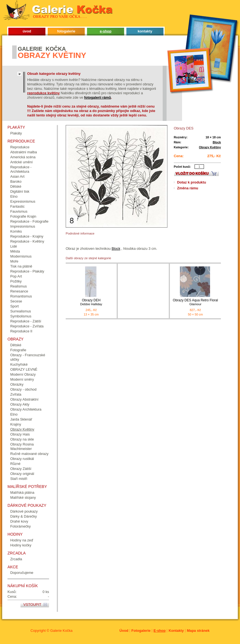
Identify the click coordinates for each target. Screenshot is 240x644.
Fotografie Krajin (23, 216)
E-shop (159, 631)
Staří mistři (19, 479)
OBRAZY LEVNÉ (24, 369)
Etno (14, 196)
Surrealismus (21, 311)
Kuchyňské (19, 364)
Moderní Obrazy (23, 374)
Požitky (16, 281)
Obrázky (17, 384)
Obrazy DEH (91, 302)
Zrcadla (16, 559)
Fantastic (17, 206)
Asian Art (17, 176)
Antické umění (21, 162)
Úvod (124, 631)
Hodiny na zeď (22, 540)
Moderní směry (22, 379)
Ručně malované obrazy (29, 454)
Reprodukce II (21, 331)
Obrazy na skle (22, 439)
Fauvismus (19, 211)
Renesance (19, 291)
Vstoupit (32, 604)
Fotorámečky (21, 526)
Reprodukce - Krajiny (27, 236)
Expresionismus (23, 201)
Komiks (16, 231)
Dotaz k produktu (192, 182)
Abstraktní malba (24, 152)
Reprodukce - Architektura (21, 169)
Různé (15, 464)
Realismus (19, 286)
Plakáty (16, 133)
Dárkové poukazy (24, 511)
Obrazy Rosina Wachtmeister (22, 446)
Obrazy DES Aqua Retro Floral (195, 302)
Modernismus (21, 256)
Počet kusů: (182, 167)
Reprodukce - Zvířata (27, 326)
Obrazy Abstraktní (24, 399)
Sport (15, 306)
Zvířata (16, 394)
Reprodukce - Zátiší (26, 321)
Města (15, 251)
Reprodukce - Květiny (27, 241)
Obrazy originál (22, 474)
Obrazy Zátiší (21, 469)
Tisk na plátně (21, 266)
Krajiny (16, 424)
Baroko (16, 181)
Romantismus (21, 296)
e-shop (106, 31)
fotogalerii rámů (98, 97)
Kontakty (176, 631)
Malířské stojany (23, 497)
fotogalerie (66, 31)
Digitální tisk (20, 191)
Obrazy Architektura (26, 409)
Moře (14, 261)
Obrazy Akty (20, 404)
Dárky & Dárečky (24, 516)
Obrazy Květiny (210, 147)
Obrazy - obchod (23, 389)
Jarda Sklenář (21, 419)
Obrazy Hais (20, 434)
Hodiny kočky (21, 545)
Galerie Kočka (61, 631)
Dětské (16, 186)
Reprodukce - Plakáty (27, 271)
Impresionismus (23, 226)
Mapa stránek (198, 631)
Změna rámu (188, 188)
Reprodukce (20, 147)
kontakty (145, 31)
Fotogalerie (141, 631)
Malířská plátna (22, 492)
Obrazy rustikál (22, 459)
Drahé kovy (19, 521)
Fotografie (18, 350)
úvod (27, 31)
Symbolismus (21, 316)
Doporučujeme (22, 573)
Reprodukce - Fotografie (29, 221)
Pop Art (16, 276)
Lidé (14, 246)
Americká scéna (23, 157)
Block (217, 142)
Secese (16, 301)
